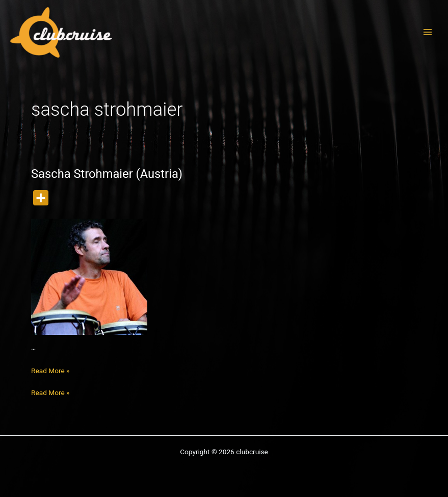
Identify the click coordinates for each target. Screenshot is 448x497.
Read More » (50, 371)
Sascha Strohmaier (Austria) (107, 174)
